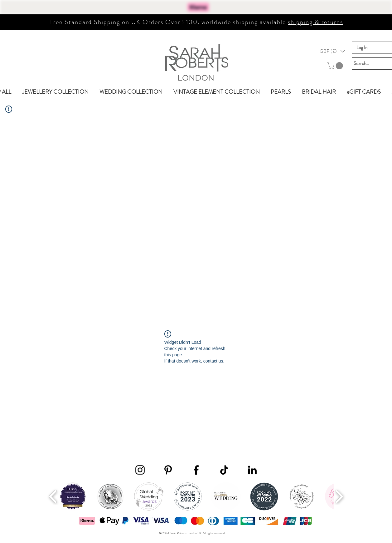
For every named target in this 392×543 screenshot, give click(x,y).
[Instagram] (140, 470)
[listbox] (332, 51)
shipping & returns (315, 22)
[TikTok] (224, 470)
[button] (332, 51)
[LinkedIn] (252, 470)
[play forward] (339, 496)
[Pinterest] (168, 470)
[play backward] (53, 496)
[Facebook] (196, 470)
